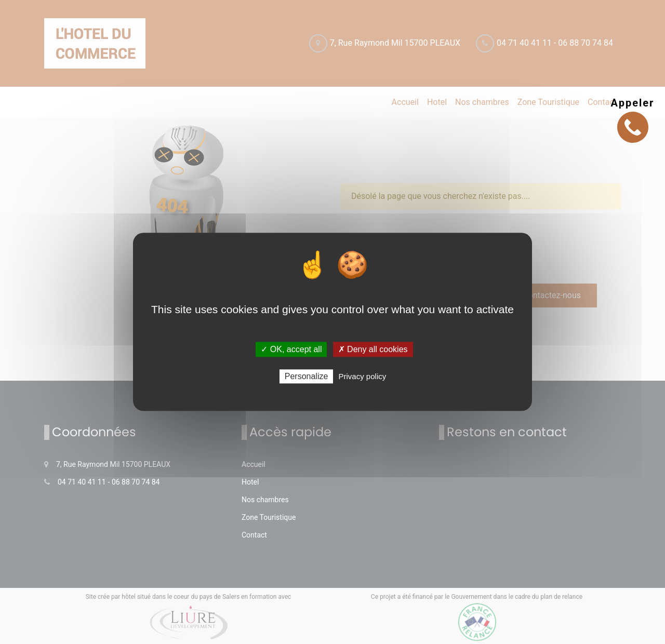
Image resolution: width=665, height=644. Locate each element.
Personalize (307, 377)
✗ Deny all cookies (373, 349)
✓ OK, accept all (291, 349)
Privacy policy (363, 377)
